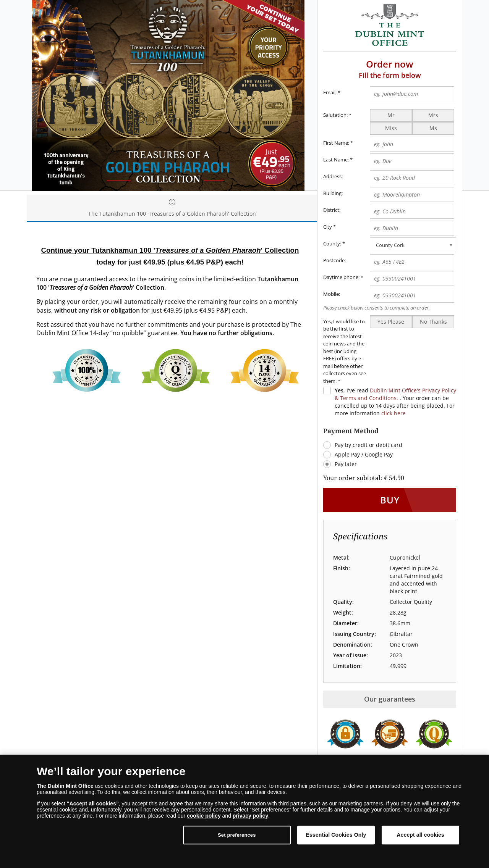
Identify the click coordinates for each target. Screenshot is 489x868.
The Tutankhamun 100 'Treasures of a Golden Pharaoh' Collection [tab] (172, 208)
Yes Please (391, 322)
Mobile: (332, 294)
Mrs (433, 115)
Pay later (346, 464)
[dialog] (244, 811)
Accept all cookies (420, 835)
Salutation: (335, 115)
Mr (391, 115)
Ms (433, 128)
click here (393, 413)
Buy (390, 500)
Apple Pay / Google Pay (364, 454)
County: (332, 244)
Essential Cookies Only (336, 835)
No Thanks (433, 322)
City (328, 227)
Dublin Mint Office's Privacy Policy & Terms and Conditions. (395, 394)
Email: (332, 93)
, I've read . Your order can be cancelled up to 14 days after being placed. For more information (395, 402)
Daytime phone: (341, 277)
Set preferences (237, 835)
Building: (333, 193)
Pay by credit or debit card (368, 445)
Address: (333, 176)
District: (332, 210)
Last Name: (336, 160)
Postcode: (334, 260)
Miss (391, 128)
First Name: (336, 143)
